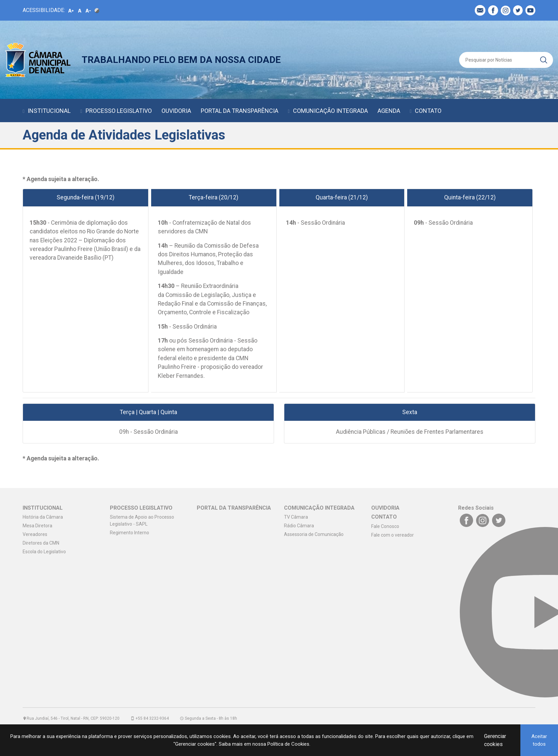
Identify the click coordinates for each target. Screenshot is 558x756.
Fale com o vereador (393, 535)
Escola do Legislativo (44, 552)
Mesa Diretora (37, 526)
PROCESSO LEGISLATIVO (119, 111)
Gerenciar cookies (495, 740)
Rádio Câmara (299, 526)
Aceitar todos (539, 740)
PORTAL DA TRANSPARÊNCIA (240, 111)
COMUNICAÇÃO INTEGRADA (330, 111)
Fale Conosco (385, 526)
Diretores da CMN (41, 543)
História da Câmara (43, 517)
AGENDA (389, 111)
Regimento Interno (130, 533)
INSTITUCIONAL (49, 111)
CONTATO (428, 111)
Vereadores (35, 534)
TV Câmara (296, 517)
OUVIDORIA (176, 111)
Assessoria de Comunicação (314, 534)
